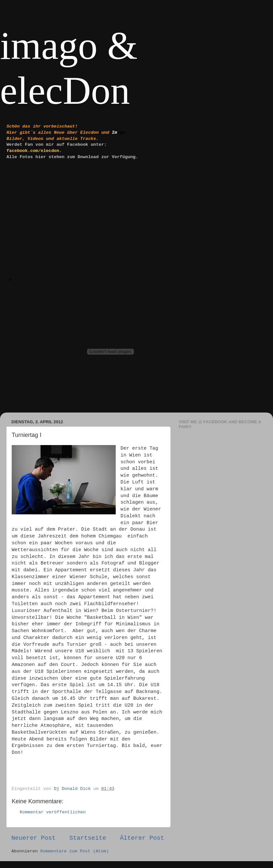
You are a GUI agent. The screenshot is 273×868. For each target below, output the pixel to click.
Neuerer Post (33, 838)
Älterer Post (142, 838)
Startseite (88, 838)
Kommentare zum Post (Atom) (75, 851)
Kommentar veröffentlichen (53, 812)
